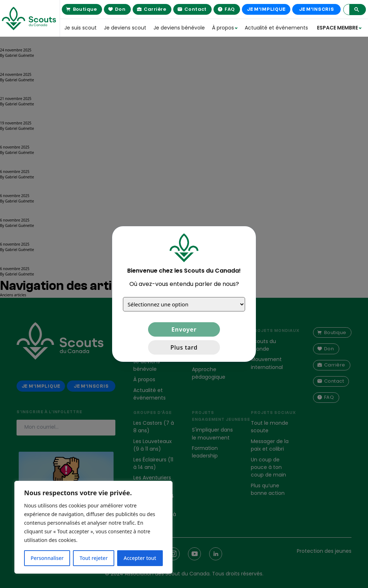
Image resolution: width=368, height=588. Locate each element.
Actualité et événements (272, 28)
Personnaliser (47, 558)
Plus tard (184, 347)
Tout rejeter (94, 558)
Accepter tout (140, 558)
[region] (93, 527)
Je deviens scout (125, 28)
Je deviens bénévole (179, 28)
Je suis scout (80, 28)
